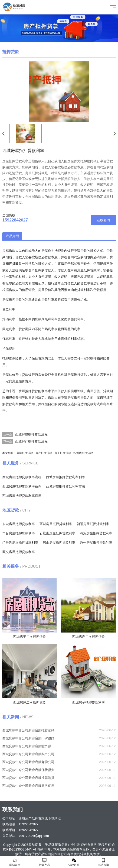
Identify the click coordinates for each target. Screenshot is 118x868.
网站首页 (15, 862)
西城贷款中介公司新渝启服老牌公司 (28, 762)
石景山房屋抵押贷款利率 (57, 533)
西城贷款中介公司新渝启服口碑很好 (28, 738)
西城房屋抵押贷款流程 (31, 434)
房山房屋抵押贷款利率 (59, 543)
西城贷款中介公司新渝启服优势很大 (28, 770)
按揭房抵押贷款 (83, 453)
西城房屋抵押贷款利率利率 (66, 477)
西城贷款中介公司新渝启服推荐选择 (28, 730)
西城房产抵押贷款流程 (31, 441)
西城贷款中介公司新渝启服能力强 (27, 746)
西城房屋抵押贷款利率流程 (22, 477)
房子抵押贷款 (63, 453)
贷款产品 (44, 862)
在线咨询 (103, 220)
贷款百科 (74, 862)
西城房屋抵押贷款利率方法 (66, 486)
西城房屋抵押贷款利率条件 (22, 486)
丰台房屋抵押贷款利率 (19, 533)
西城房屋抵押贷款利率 (56, 524)
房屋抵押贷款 (25, 453)
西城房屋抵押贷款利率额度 (22, 496)
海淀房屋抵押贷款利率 (96, 533)
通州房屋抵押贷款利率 (96, 543)
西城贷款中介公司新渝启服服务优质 (28, 786)
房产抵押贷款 (44, 453)
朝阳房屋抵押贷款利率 (93, 524)
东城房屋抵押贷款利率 (19, 524)
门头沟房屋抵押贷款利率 (20, 543)
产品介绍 (12, 236)
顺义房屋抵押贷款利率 (19, 552)
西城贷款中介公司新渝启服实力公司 (28, 754)
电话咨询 (103, 862)
